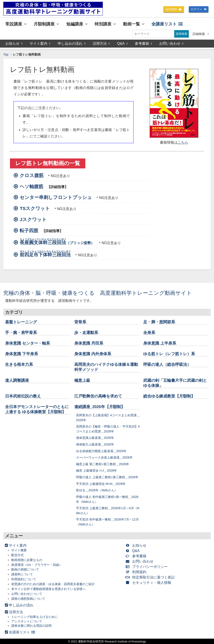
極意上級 (82, 380)
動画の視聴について (25, 570)
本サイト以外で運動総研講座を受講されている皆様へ (48, 589)
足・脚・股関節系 (159, 322)
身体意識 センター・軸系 (28, 343)
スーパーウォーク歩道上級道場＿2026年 (104, 457)
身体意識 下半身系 (22, 354)
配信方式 (17, 555)
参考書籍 (143, 43)
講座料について (22, 574)
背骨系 (80, 322)
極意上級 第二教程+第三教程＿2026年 (103, 464)
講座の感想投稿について (28, 599)
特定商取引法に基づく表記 (151, 577)
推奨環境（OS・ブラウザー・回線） (37, 565)
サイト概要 (19, 550)
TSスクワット (33, 208)
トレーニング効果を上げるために (34, 617)
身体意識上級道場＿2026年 (95, 438)
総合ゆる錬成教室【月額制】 (169, 396)
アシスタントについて (27, 621)
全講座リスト (167, 24)
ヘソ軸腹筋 (30, 186)
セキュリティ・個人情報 (149, 583)
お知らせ (14, 43)
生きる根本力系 (19, 364)
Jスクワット (32, 219)
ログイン (198, 9)
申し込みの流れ (72, 43)
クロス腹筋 (30, 175)
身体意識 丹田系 (89, 343)
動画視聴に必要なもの (27, 560)
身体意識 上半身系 (160, 343)
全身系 (149, 333)
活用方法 (101, 43)
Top (6, 54)
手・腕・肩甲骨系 (21, 333)
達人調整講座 (17, 380)
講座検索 (181, 34)
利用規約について (24, 579)
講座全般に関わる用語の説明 (31, 626)
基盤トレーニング (21, 322)
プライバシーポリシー (148, 567)
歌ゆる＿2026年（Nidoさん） (97, 490)
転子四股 (28, 230)
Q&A (122, 43)
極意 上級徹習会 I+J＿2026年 (97, 470)
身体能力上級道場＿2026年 (95, 444)
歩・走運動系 (86, 333)
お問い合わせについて (27, 594)
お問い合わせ (172, 43)
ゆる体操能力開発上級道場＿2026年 (101, 451)
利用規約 (137, 572)
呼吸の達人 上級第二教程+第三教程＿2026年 (107, 477)
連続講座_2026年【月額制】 (100, 407)
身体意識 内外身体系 (93, 354)
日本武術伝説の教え (23, 396)
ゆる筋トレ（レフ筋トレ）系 (169, 354)
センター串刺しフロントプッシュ (54, 197)
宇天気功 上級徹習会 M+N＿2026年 (101, 484)
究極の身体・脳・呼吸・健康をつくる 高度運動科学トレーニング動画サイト (98, 293)
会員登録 (172, 9)
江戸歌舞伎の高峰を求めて (98, 396)
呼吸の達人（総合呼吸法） (167, 364)
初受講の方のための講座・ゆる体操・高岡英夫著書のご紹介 (53, 584)
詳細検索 (201, 34)
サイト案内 (40, 43)
